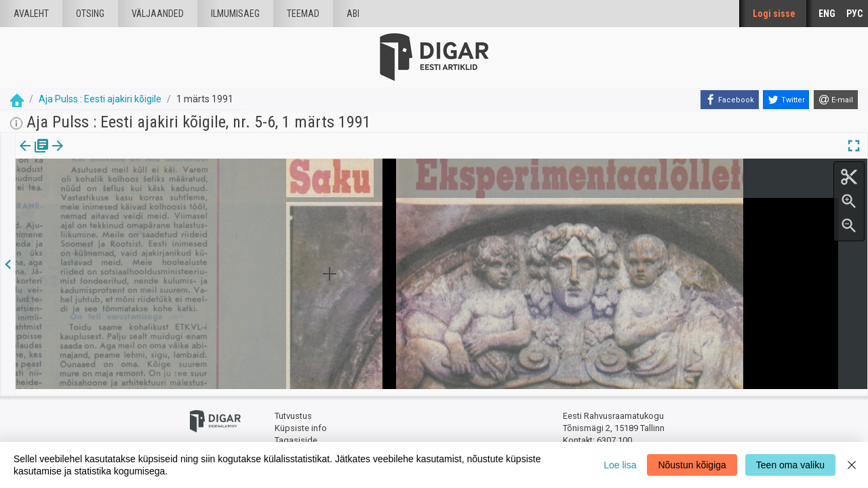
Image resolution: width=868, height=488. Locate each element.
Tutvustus (293, 410)
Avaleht (31, 14)
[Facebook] (730, 100)
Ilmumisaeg (235, 14)
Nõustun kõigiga (692, 465)
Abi (353, 14)
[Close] (852, 465)
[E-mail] (836, 100)
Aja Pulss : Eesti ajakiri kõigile (100, 99)
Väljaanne (34, 155)
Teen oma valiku (790, 465)
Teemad (303, 14)
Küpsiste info (301, 422)
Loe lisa (620, 465)
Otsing (90, 14)
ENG (827, 14)
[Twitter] (786, 100)
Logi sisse (774, 14)
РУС (854, 14)
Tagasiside (296, 434)
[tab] (34, 156)
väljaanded (158, 14)
